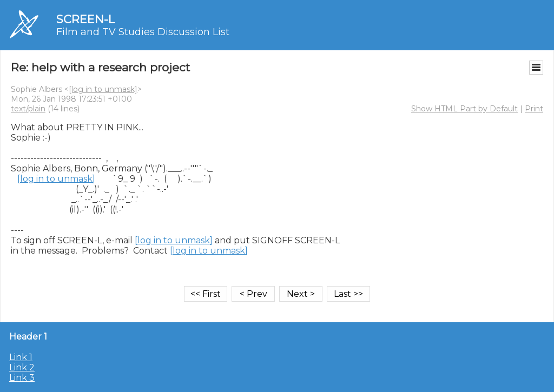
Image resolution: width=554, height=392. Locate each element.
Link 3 (22, 378)
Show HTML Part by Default (464, 109)
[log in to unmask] (103, 89)
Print (534, 109)
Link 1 (21, 357)
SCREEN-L (85, 19)
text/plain (28, 109)
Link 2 (22, 367)
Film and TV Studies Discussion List (143, 32)
